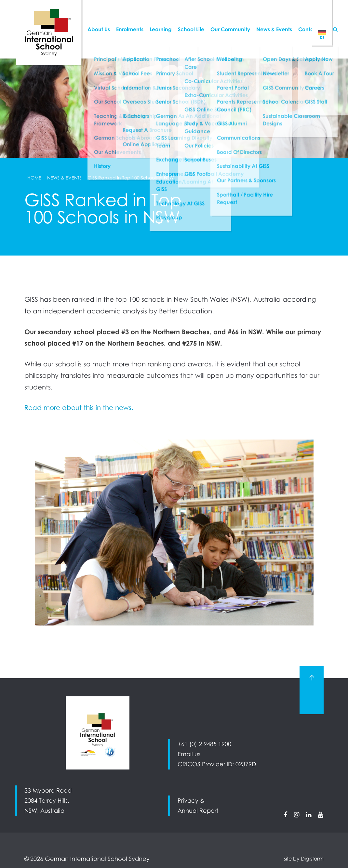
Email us (189, 754)
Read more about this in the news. (79, 408)
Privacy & (191, 801)
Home (34, 178)
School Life (191, 17)
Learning (161, 17)
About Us (99, 17)
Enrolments (130, 17)
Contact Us (312, 17)
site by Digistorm (304, 859)
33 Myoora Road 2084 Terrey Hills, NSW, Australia (48, 801)
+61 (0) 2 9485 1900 (204, 744)
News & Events (274, 17)
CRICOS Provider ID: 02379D (217, 764)
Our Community (230, 17)
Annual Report (198, 811)
